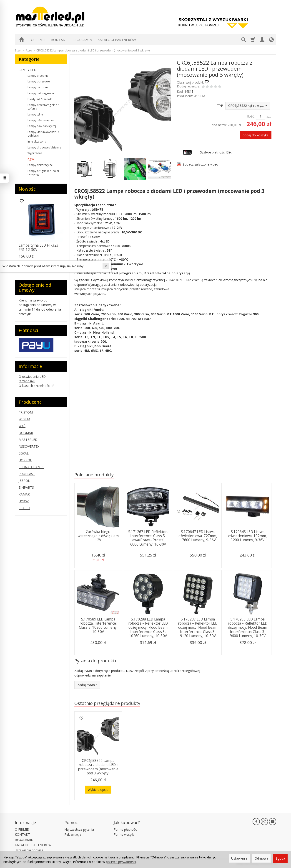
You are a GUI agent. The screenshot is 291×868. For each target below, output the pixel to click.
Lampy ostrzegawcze (41, 93)
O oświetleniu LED (32, 377)
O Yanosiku (27, 381)
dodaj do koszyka (256, 135)
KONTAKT (59, 40)
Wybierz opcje (98, 790)
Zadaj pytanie (87, 685)
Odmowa (261, 858)
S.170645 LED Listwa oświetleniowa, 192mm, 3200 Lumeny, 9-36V (248, 536)
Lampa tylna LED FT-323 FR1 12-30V (39, 247)
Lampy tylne (35, 114)
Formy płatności (126, 829)
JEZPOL (24, 481)
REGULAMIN (82, 40)
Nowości (28, 189)
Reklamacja (73, 834)
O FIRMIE (38, 40)
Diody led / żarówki (40, 99)
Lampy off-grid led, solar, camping (44, 173)
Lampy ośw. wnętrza (41, 120)
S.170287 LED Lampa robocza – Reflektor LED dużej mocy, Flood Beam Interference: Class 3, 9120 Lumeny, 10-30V (198, 628)
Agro (31, 159)
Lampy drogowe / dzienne (44, 147)
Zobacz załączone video (200, 164)
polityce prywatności (121, 862)
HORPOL (25, 460)
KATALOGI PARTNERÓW (117, 40)
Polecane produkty (94, 475)
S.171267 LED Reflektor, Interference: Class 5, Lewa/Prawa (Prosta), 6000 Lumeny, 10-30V (148, 538)
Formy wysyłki (124, 834)
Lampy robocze (38, 87)
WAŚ (22, 426)
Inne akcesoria (37, 142)
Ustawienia (239, 858)
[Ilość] (261, 116)
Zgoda (280, 858)
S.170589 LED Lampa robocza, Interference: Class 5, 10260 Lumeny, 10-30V (98, 625)
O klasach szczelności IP (36, 386)
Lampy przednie (38, 76)
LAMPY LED (28, 70)
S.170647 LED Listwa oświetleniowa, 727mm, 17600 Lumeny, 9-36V (198, 536)
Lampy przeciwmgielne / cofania (43, 107)
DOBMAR (26, 433)
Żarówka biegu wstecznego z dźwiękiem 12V (98, 536)
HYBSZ (24, 501)
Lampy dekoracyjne (40, 165)
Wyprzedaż (35, 153)
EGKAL (24, 453)
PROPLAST (27, 474)
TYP (220, 106)
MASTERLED (28, 440)
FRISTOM (26, 412)
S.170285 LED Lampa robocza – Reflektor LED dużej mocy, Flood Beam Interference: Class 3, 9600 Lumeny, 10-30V (248, 628)
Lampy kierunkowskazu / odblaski (43, 134)
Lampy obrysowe (39, 81)
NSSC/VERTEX (29, 446)
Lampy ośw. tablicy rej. (42, 126)
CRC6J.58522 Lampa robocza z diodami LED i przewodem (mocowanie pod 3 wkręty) (98, 767)
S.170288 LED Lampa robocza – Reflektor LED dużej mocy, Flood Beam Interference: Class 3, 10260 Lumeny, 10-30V (148, 628)
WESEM (199, 96)
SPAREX (24, 508)
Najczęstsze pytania (79, 829)
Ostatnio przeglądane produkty (107, 703)
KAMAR (24, 494)
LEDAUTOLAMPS (31, 467)
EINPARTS (26, 487)
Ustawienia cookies (29, 850)
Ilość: (251, 116)
